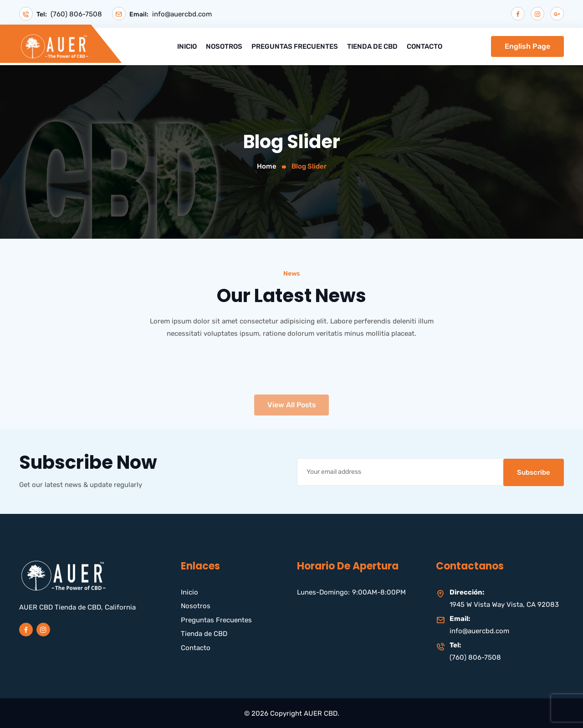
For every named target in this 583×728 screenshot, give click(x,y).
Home (267, 166)
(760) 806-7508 (76, 14)
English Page (527, 46)
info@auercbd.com (183, 14)
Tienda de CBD (372, 46)
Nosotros (224, 46)
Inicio (187, 46)
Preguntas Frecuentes (295, 46)
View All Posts (292, 418)
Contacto (424, 46)
